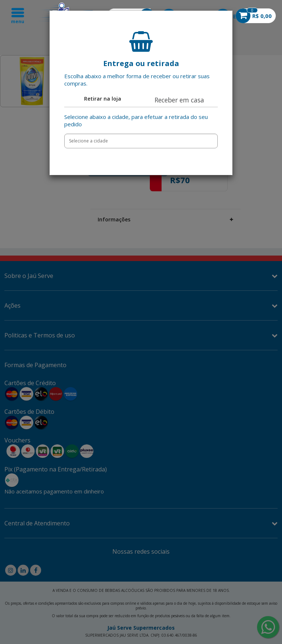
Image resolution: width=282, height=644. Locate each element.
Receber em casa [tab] (179, 100)
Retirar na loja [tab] (103, 99)
